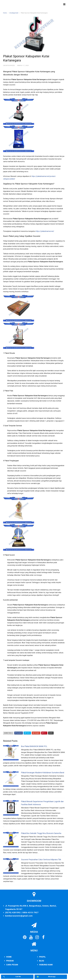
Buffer (51, 733)
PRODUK (10, 961)
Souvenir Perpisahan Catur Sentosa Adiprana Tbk (41, 860)
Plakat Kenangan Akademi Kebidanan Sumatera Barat (43, 773)
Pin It (44, 733)
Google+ (36, 733)
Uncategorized (14, 13)
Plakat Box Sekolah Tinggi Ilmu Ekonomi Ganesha (41, 833)
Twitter (27, 733)
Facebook (19, 733)
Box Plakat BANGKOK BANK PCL (34, 746)
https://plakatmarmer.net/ (45, 231)
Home (5, 13)
